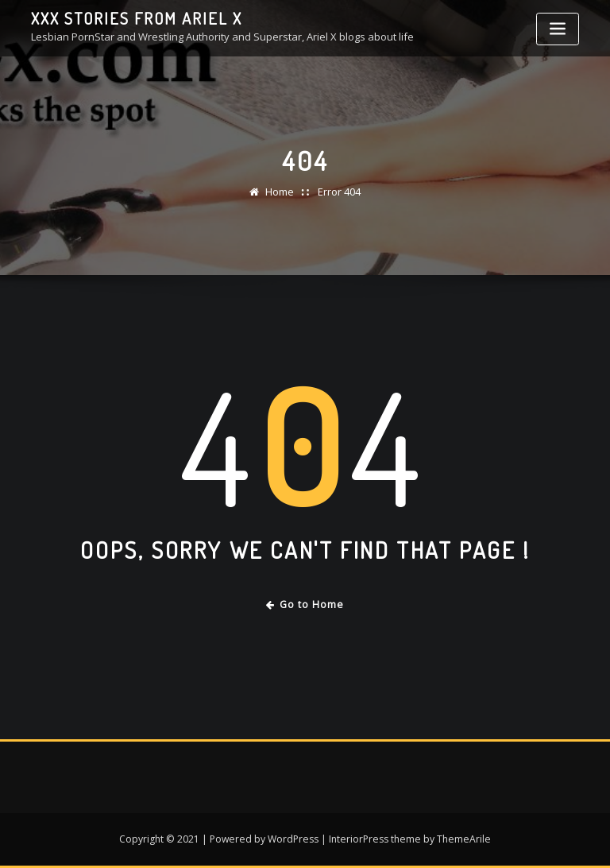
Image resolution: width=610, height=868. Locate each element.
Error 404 (339, 192)
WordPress (293, 839)
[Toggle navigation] (558, 29)
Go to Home (305, 604)
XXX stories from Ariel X (137, 18)
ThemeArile (464, 839)
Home (280, 192)
